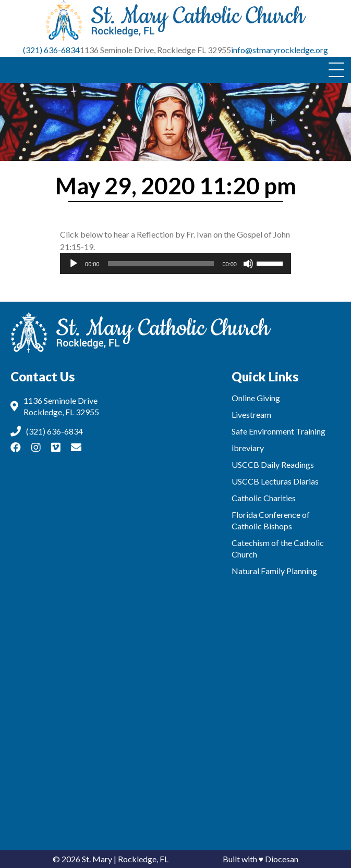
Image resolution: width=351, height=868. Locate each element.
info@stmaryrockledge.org (280, 50)
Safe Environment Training (279, 431)
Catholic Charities (264, 498)
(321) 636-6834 (51, 50)
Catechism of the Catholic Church (278, 548)
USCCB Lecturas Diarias (275, 481)
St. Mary (97, 859)
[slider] (161, 264)
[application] (175, 264)
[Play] (74, 264)
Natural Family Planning (274, 571)
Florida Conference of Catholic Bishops (271, 520)
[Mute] (248, 264)
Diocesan (282, 859)
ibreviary (248, 448)
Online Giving (256, 398)
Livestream (251, 414)
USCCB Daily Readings (273, 464)
